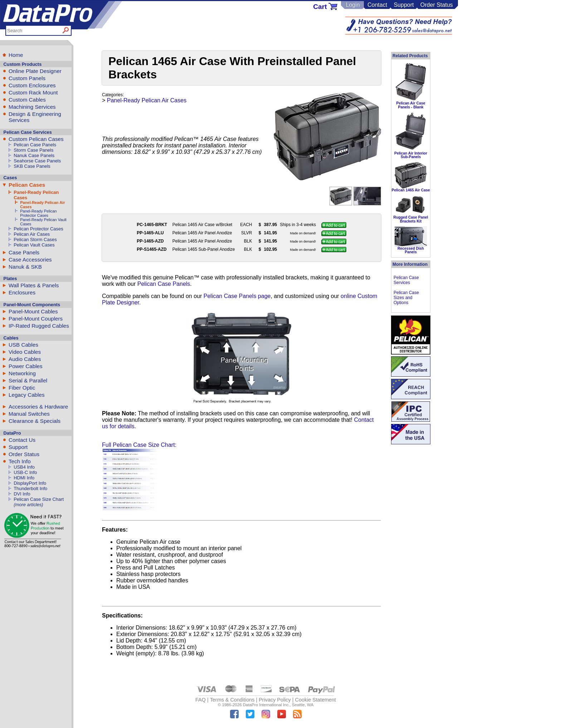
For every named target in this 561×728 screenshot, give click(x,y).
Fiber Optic (22, 388)
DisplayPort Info (30, 483)
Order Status (437, 5)
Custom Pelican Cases (36, 139)
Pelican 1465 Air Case (411, 190)
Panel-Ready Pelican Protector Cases (38, 213)
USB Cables (23, 345)
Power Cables (26, 366)
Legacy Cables (26, 395)
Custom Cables (27, 100)
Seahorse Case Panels (37, 161)
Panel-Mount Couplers (36, 319)
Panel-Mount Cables (33, 311)
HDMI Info (24, 478)
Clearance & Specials (35, 421)
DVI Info (22, 494)
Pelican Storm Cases (35, 240)
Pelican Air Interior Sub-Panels (411, 155)
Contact (377, 5)
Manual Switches (29, 414)
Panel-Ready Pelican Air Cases (147, 100)
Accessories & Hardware (38, 407)
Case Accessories (30, 260)
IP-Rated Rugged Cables (39, 326)
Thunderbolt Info (30, 488)
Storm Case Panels (33, 150)
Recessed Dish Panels (411, 250)
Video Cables (25, 352)
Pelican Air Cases (32, 234)
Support (404, 5)
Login (353, 5)
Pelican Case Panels (35, 145)
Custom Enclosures (32, 85)
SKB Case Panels (32, 166)
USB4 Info (24, 467)
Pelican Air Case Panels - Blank (411, 105)
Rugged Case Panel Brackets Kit (411, 219)
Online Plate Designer (35, 71)
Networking (22, 373)
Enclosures (22, 292)
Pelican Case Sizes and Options (406, 298)
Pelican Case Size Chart (39, 499)
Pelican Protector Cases (38, 229)
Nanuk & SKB (25, 267)
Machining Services (32, 107)
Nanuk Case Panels (34, 155)
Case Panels (24, 252)
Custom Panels (27, 78)
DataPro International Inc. (266, 705)
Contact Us (22, 440)
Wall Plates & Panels (34, 285)
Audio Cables (25, 359)
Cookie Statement (315, 700)
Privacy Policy (275, 700)
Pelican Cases (27, 185)
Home (16, 55)
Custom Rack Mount (33, 92)
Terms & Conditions (232, 700)
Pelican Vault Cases (34, 245)
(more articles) (28, 505)
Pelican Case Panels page (237, 296)
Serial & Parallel (28, 380)
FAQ (201, 700)
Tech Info (20, 461)
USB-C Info (25, 472)
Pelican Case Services (406, 280)
